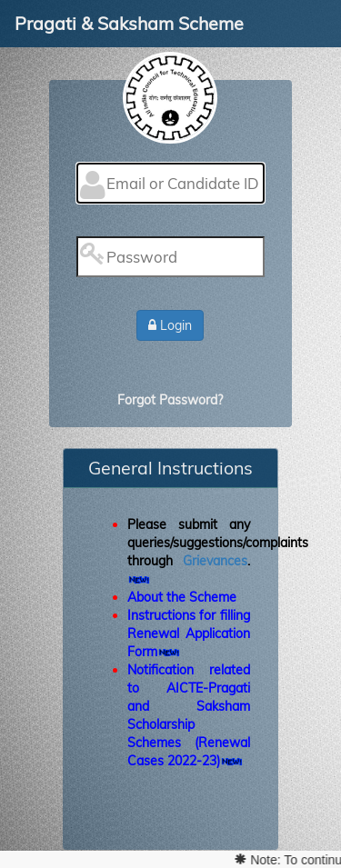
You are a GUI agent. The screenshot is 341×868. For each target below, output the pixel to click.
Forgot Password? (170, 400)
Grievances (215, 561)
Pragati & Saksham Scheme (129, 23)
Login (170, 325)
